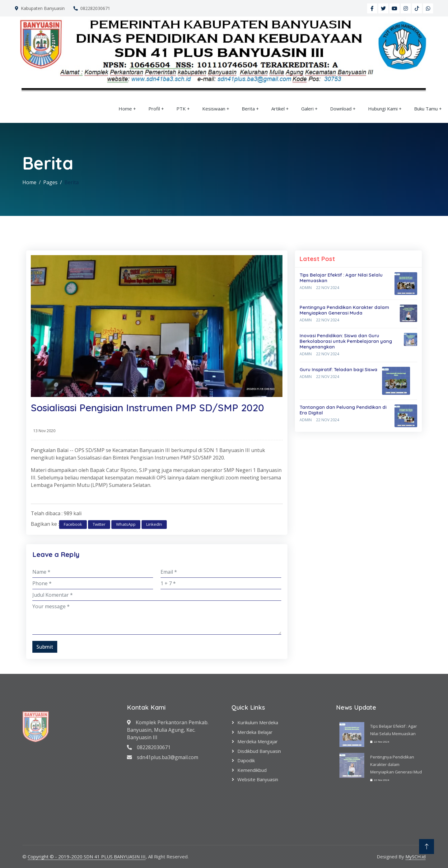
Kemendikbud (252, 770)
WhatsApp (126, 524)
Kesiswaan (214, 109)
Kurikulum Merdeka (258, 722)
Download (341, 109)
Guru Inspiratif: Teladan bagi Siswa (338, 369)
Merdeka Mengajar (258, 741)
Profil (154, 109)
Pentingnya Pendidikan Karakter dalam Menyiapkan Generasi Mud (396, 764)
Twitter (99, 524)
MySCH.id (415, 856)
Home (125, 109)
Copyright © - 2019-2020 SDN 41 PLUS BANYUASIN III (87, 856)
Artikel (278, 109)
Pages (50, 182)
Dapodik (246, 760)
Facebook (73, 524)
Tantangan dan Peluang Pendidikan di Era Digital (343, 410)
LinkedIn (154, 524)
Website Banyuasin (258, 779)
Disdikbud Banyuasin (259, 751)
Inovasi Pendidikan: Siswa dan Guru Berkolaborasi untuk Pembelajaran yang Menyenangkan (346, 341)
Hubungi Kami (383, 109)
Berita (248, 109)
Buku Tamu (426, 109)
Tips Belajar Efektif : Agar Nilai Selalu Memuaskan (341, 278)
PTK (181, 109)
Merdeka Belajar (255, 732)
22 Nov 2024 (328, 288)
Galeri (307, 109)
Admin (306, 288)
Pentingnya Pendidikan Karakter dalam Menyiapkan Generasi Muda (344, 310)
